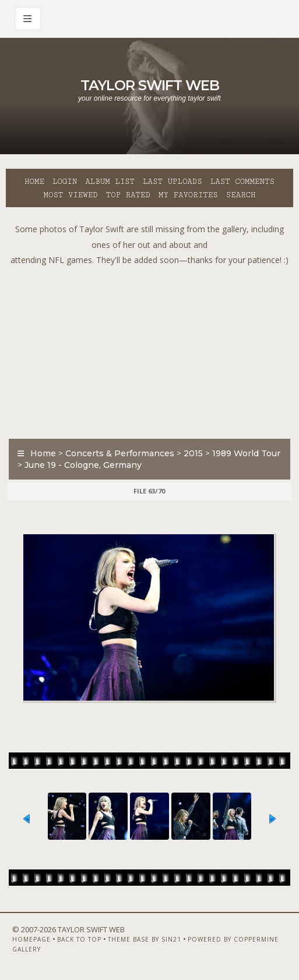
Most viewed (70, 195)
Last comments (242, 182)
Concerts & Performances (120, 453)
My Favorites (188, 195)
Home (34, 182)
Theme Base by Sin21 (145, 939)
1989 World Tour (246, 453)
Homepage (31, 939)
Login (65, 182)
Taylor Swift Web (150, 85)
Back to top (79, 939)
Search (241, 195)
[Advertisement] (152, 350)
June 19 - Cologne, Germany (83, 465)
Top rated (128, 195)
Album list (110, 182)
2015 (193, 453)
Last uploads (173, 182)
